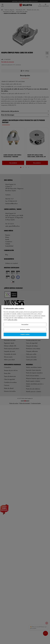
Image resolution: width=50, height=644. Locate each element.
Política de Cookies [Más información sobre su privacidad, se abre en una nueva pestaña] (12, 320)
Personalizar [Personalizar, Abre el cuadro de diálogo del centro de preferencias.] (25, 325)
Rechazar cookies (25, 329)
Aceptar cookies (25, 334)
